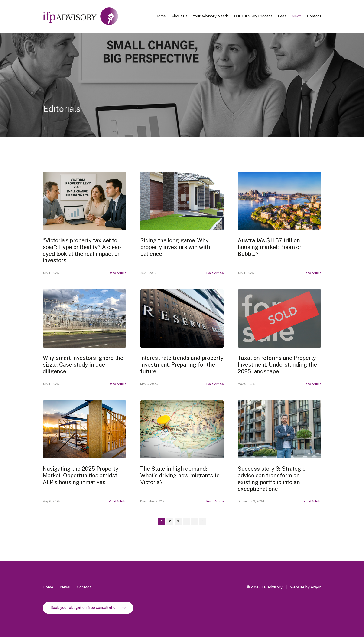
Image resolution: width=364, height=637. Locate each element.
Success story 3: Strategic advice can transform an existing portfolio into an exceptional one (272, 479)
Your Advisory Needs (211, 16)
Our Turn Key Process (253, 16)
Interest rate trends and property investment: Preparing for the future (182, 364)
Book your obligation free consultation (84, 608)
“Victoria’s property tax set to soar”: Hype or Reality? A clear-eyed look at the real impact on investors (82, 250)
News (297, 16)
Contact (314, 16)
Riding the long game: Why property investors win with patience (175, 247)
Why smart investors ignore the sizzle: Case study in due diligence (83, 364)
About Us (179, 16)
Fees (282, 16)
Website (297, 587)
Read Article (118, 273)
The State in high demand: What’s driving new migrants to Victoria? (180, 475)
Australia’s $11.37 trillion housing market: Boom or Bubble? (270, 247)
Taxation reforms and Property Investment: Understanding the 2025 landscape (277, 364)
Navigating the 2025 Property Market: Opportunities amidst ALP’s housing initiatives (81, 475)
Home (161, 16)
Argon (316, 587)
